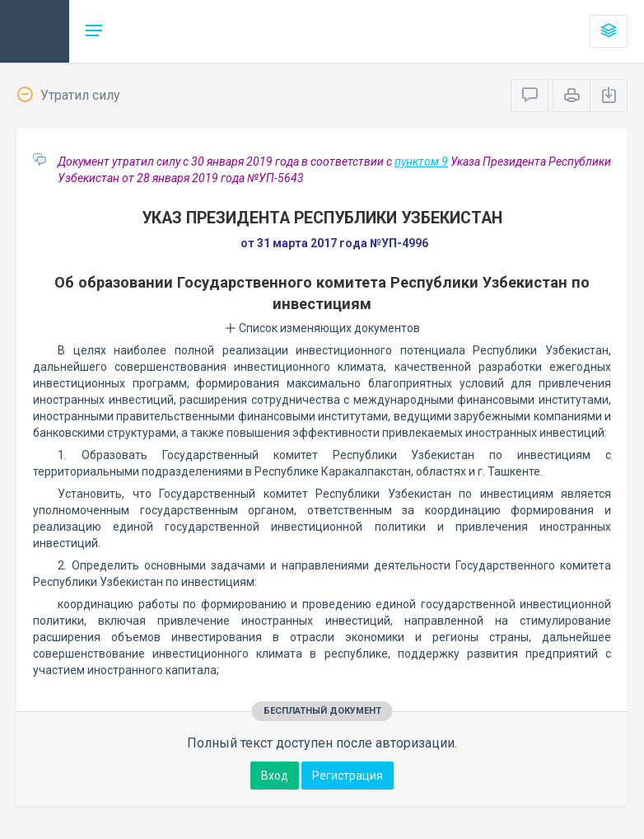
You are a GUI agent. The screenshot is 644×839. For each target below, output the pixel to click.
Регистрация (348, 776)
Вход (275, 776)
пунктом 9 (421, 162)
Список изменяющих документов (322, 328)
